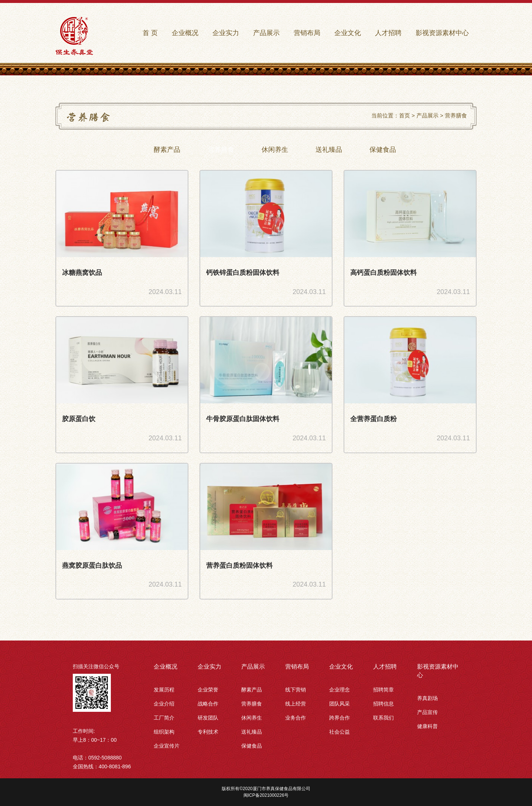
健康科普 (427, 726)
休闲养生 (252, 718)
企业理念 (340, 690)
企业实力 (209, 667)
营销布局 (297, 667)
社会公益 (340, 732)
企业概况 (166, 667)
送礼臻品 (252, 732)
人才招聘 (385, 667)
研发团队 (208, 718)
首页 (405, 115)
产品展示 (427, 115)
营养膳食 (456, 115)
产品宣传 (427, 712)
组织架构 (164, 732)
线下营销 (296, 690)
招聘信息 (383, 704)
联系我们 (383, 718)
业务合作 (296, 718)
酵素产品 (252, 690)
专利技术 (208, 732)
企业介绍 (164, 704)
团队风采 (340, 704)
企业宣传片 (167, 746)
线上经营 (296, 704)
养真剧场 (427, 698)
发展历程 (164, 690)
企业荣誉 (208, 690)
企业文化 (341, 667)
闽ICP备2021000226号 (266, 795)
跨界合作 (340, 718)
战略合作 (208, 704)
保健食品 (252, 746)
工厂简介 (164, 718)
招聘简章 (383, 690)
